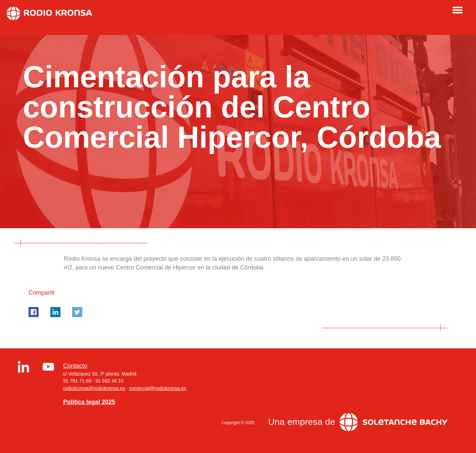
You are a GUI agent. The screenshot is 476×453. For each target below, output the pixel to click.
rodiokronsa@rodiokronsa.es (94, 388)
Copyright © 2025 (238, 423)
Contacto (75, 366)
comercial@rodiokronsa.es (158, 388)
